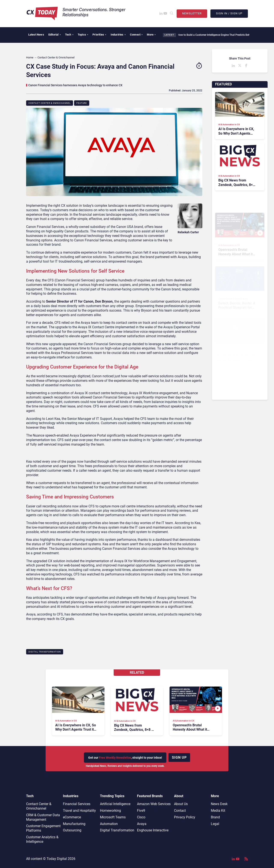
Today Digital (57, 859)
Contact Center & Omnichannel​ (50, 103)
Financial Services (77, 804)
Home (30, 57)
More (151, 35)
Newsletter (192, 13)
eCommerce (72, 817)
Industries (118, 35)
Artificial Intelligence (115, 804)
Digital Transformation (45, 652)
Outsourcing (72, 830)
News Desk (219, 804)
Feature (82, 103)
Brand (215, 817)
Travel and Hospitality (79, 811)
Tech (69, 35)
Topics (83, 35)
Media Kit (218, 811)
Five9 (141, 811)
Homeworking (110, 811)
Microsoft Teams (113, 817)
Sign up (179, 757)
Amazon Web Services (154, 804)
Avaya (142, 824)
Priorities (99, 35)
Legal (215, 824)
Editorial (55, 35)
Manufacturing (74, 824)
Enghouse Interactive (153, 830)
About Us (181, 804)
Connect (136, 35)
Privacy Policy (185, 817)
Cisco (141, 817)
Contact (180, 811)
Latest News (36, 35)
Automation (109, 824)
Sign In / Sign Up (229, 13)
